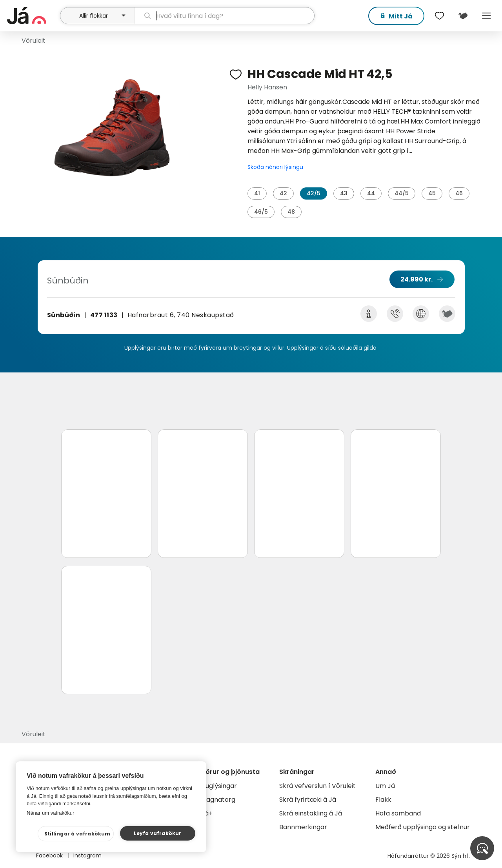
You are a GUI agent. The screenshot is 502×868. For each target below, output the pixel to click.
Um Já (385, 786)
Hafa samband (398, 813)
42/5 (314, 193)
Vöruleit (34, 41)
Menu (486, 16)
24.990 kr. (417, 279)
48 (291, 212)
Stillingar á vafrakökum (77, 834)
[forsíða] (33, 16)
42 (283, 193)
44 (371, 193)
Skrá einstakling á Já (311, 813)
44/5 (402, 193)
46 (459, 193)
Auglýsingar (219, 786)
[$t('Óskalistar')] (439, 16)
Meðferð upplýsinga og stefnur (423, 827)
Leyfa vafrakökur (157, 833)
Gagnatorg (218, 800)
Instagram (87, 855)
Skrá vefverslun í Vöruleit (317, 786)
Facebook (50, 855)
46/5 (261, 212)
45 (432, 193)
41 (257, 193)
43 (344, 193)
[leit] (225, 16)
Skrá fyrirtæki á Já (308, 800)
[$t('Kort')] (463, 16)
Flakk (383, 800)
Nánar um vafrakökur (50, 813)
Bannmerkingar (303, 827)
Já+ (207, 813)
